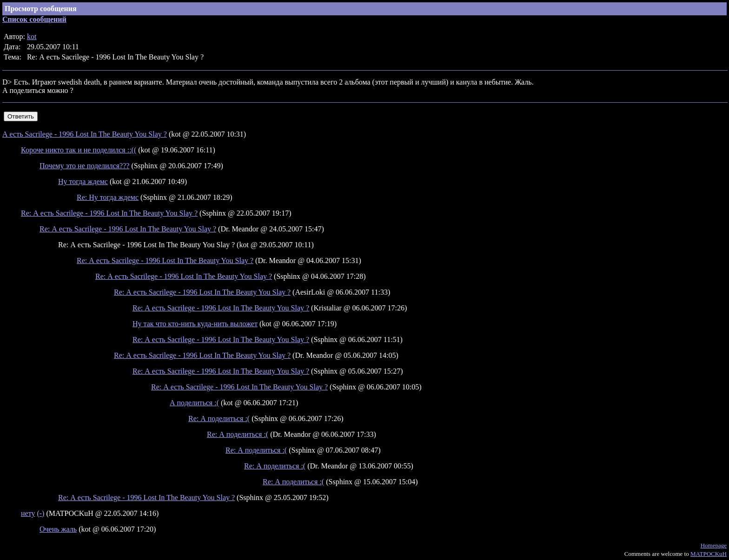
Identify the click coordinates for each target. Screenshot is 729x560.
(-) (40, 513)
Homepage (714, 545)
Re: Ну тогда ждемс (108, 197)
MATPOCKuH (709, 554)
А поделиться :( (194, 403)
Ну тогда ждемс (83, 181)
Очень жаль (58, 529)
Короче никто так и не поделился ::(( (79, 150)
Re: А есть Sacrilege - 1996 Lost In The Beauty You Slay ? (109, 213)
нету (28, 513)
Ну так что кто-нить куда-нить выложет (195, 324)
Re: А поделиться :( (219, 418)
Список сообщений (34, 19)
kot (32, 36)
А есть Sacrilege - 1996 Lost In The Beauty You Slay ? (85, 134)
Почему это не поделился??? (84, 166)
